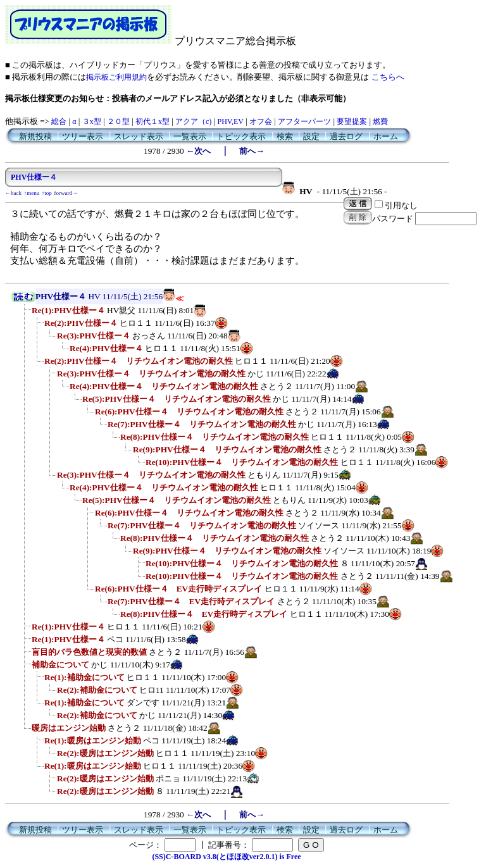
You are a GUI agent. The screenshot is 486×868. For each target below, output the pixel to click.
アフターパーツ (304, 121)
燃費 (380, 121)
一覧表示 (190, 136)
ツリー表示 (83, 136)
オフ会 (261, 121)
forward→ (66, 193)
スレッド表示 (139, 136)
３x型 (92, 121)
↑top (47, 193)
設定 (311, 136)
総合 (59, 121)
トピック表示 (241, 136)
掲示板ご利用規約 (116, 77)
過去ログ (346, 136)
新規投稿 (35, 136)
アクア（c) (193, 121)
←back (13, 193)
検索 (285, 136)
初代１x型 (153, 121)
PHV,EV (230, 121)
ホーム (386, 136)
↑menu (32, 193)
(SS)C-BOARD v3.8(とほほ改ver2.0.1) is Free (226, 857)
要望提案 (352, 121)
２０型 (118, 121)
